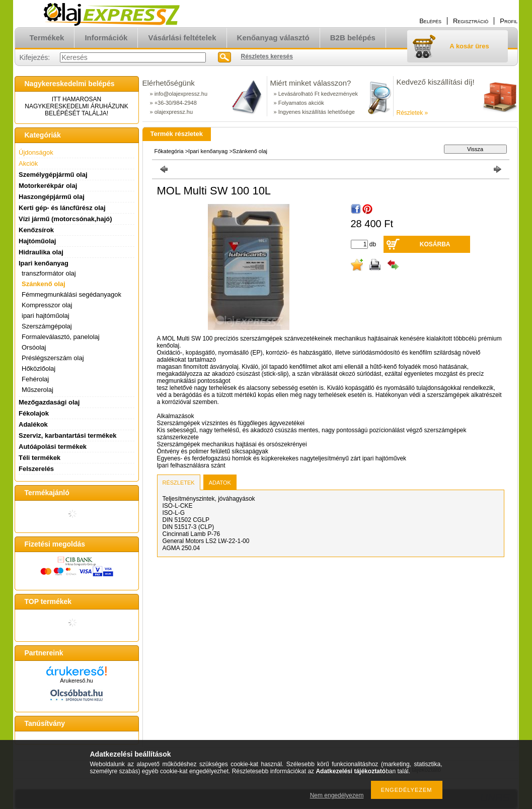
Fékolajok (34, 413)
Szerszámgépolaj (47, 326)
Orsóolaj (34, 347)
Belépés (430, 21)
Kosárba (435, 244)
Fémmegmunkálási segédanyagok (71, 294)
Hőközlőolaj (39, 368)
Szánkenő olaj (44, 284)
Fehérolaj (35, 379)
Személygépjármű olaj (53, 175)
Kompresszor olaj (47, 305)
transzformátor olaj (49, 273)
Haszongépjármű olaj (52, 197)
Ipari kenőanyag (208, 151)
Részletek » (412, 113)
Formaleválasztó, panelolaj (61, 337)
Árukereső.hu (76, 681)
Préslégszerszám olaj (53, 358)
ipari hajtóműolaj (46, 316)
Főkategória (169, 151)
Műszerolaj (37, 390)
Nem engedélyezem (337, 795)
